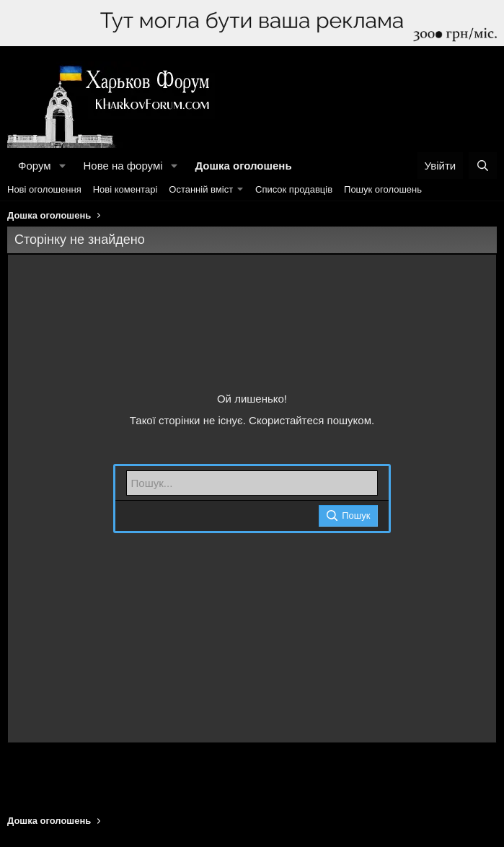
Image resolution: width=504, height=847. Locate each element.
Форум (35, 166)
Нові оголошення (44, 189)
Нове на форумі (123, 166)
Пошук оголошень (383, 189)
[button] (62, 166)
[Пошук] (483, 166)
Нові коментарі (125, 189)
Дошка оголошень (243, 166)
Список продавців (294, 189)
